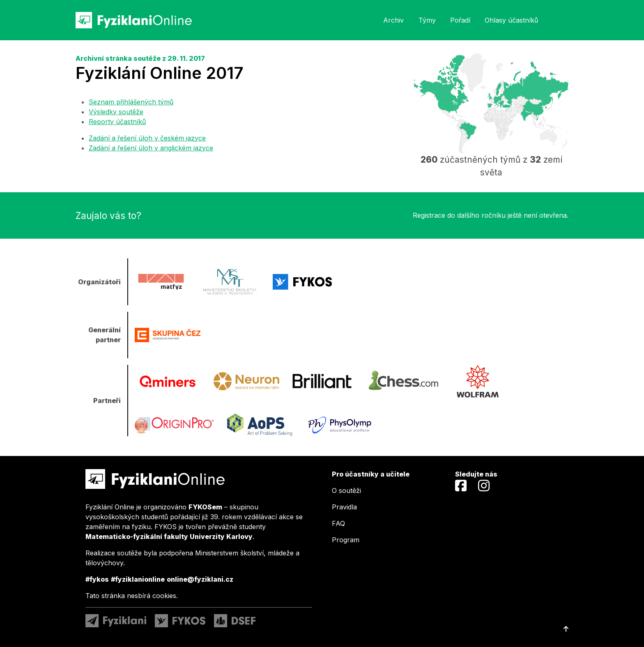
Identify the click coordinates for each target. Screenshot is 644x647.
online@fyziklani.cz (200, 579)
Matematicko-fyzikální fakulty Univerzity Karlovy (169, 536)
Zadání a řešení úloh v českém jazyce (147, 138)
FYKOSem (205, 507)
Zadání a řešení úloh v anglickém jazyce (151, 148)
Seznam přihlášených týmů (131, 102)
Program (346, 540)
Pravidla (344, 507)
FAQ (338, 523)
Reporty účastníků (117, 122)
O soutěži (346, 490)
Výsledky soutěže (116, 112)
